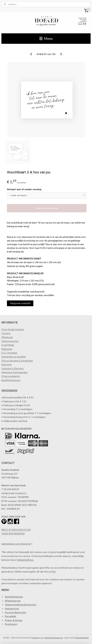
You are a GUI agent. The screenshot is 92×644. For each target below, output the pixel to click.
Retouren (7, 364)
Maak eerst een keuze (47, 208)
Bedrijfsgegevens (11, 380)
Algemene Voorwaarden (14, 372)
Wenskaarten (13, 601)
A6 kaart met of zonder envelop (24, 189)
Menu (46, 38)
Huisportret (12, 608)
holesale (8, 337)
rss (42, 638)
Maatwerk (7, 349)
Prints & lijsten (14, 620)
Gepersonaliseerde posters (21, 604)
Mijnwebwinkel (82, 638)
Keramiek (10, 616)
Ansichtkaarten (14, 597)
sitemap (35, 638)
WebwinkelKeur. (25, 560)
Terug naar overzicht (20, 303)
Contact (6, 333)
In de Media (8, 345)
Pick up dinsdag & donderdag (17, 361)
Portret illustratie (15, 612)
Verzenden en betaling (14, 357)
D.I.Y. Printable (9, 353)
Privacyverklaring (11, 376)
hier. (54, 572)
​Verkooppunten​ (10, 341)
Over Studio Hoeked (12, 329)
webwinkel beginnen (54, 638)
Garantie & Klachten (12, 368)
